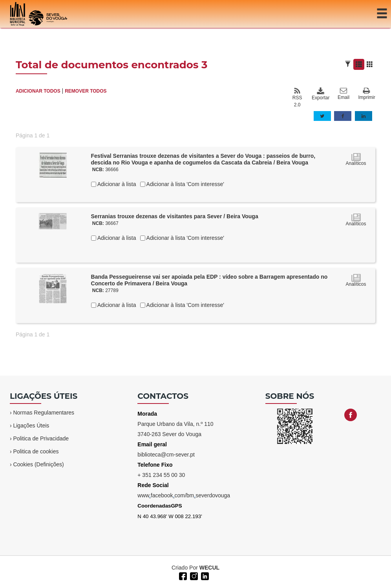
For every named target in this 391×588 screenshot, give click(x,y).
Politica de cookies (36, 451)
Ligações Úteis (31, 425)
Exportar (320, 94)
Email (343, 94)
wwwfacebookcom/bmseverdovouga (184, 495)
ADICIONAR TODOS (38, 91)
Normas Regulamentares (44, 413)
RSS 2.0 (297, 97)
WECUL (209, 568)
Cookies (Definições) (38, 464)
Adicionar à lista (116, 184)
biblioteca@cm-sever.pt (166, 455)
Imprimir (366, 94)
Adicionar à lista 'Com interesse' (185, 184)
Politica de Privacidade (41, 438)
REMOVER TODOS (86, 91)
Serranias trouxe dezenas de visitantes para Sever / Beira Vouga (175, 216)
